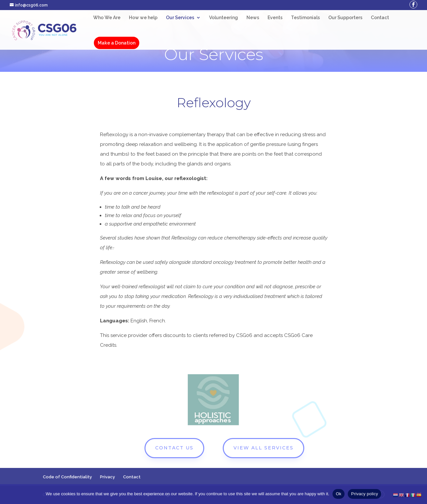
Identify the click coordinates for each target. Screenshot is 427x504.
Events (275, 18)
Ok (339, 494)
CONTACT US (174, 448)
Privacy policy (364, 494)
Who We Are (107, 18)
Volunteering (224, 18)
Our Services (180, 18)
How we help (143, 18)
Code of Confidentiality (67, 477)
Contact (380, 18)
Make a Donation (117, 43)
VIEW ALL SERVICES (264, 448)
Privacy (107, 477)
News (253, 18)
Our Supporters (345, 18)
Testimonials (305, 18)
